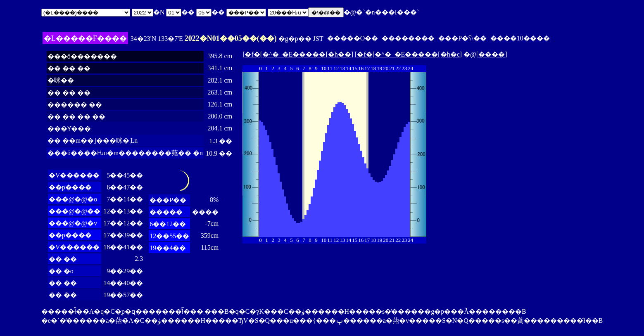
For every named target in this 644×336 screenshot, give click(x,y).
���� (340, 38)
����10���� (520, 38)
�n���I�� (388, 12)
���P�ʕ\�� (462, 38)
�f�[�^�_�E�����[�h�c (408, 54)
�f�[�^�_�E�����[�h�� (298, 54)
